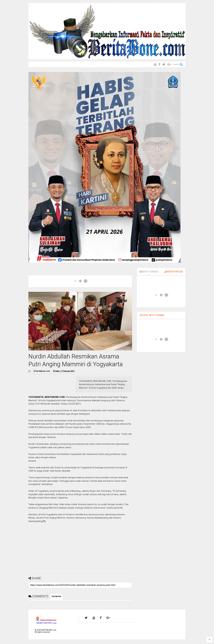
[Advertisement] (80, 550)
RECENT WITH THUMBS (152, 315)
